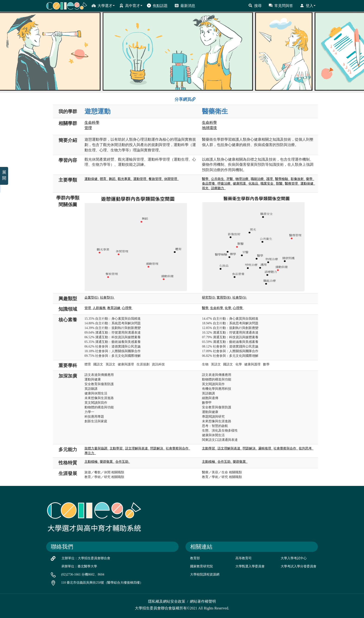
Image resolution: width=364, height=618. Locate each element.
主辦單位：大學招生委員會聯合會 (86, 558)
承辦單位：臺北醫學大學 (79, 566)
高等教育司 (244, 558)
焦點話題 (157, 6)
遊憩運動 (97, 111)
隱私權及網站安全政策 (167, 601)
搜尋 (255, 6)
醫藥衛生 (215, 111)
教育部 (195, 558)
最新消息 (185, 6)
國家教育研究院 (201, 566)
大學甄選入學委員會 (250, 566)
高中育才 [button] (131, 6)
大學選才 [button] (103, 6)
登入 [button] (308, 6)
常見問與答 (281, 6)
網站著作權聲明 (203, 601)
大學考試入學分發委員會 (299, 566)
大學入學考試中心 (294, 558)
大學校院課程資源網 (205, 574)
